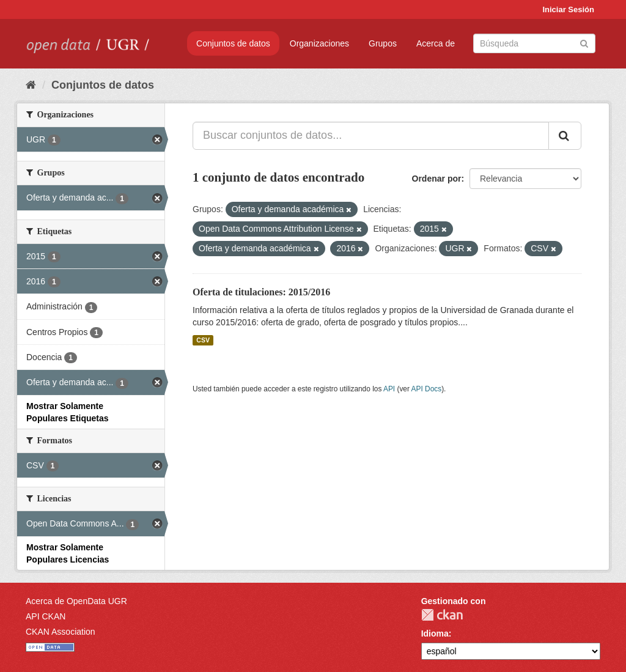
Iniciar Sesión (568, 9)
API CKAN (46, 616)
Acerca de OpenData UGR (76, 601)
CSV (203, 340)
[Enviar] (584, 42)
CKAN (442, 615)
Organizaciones (319, 43)
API (389, 389)
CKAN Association (61, 632)
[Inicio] (31, 85)
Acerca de (436, 43)
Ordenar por (437, 179)
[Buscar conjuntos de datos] (534, 43)
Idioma (435, 633)
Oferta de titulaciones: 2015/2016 (261, 292)
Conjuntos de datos (233, 43)
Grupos (383, 43)
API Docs (427, 389)
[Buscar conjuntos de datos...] (371, 136)
